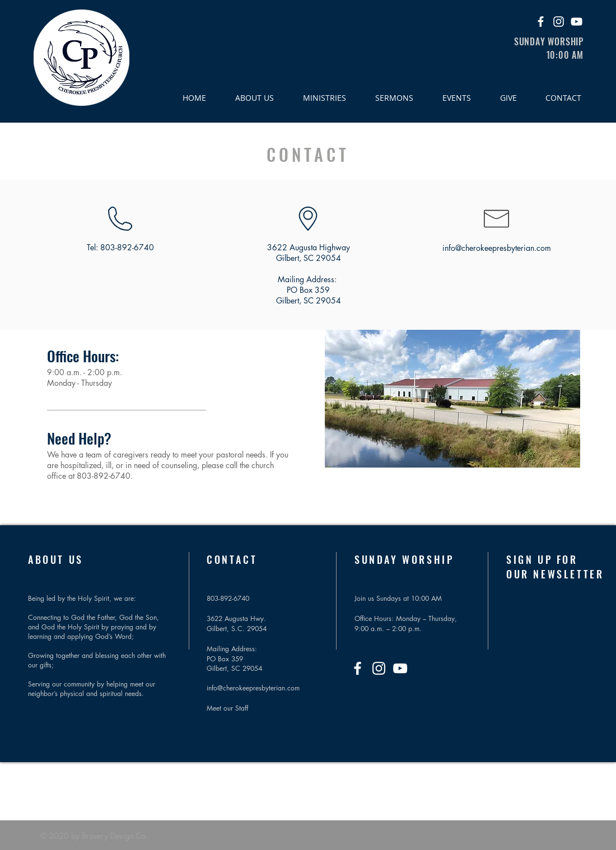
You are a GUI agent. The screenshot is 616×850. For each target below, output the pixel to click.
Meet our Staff (227, 708)
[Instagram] (559, 22)
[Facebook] (541, 22)
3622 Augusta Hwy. (236, 618)
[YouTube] (577, 22)
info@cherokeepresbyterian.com (497, 248)
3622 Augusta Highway (309, 247)
